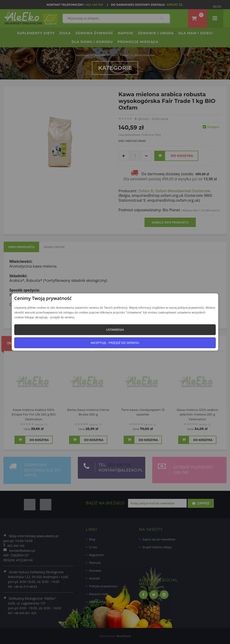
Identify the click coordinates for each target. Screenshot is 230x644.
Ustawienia (115, 330)
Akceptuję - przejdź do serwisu (115, 343)
